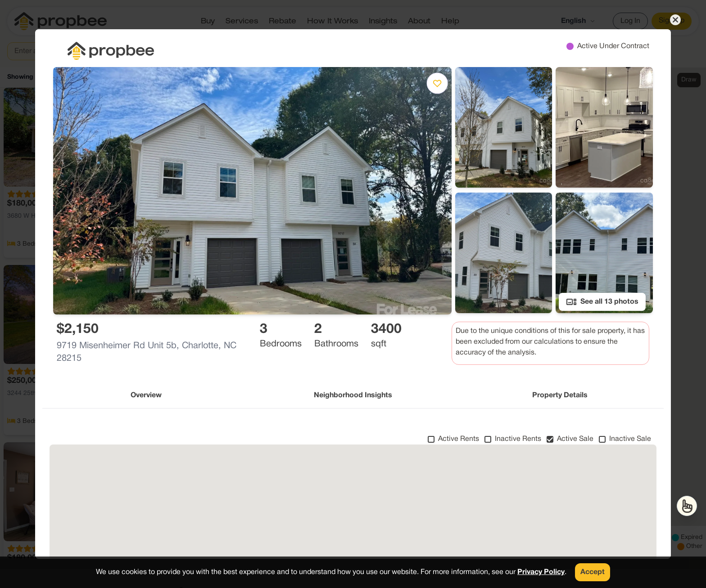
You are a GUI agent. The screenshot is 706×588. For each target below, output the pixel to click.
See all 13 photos (602, 302)
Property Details (560, 395)
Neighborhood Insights (353, 395)
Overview (146, 395)
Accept (593, 572)
